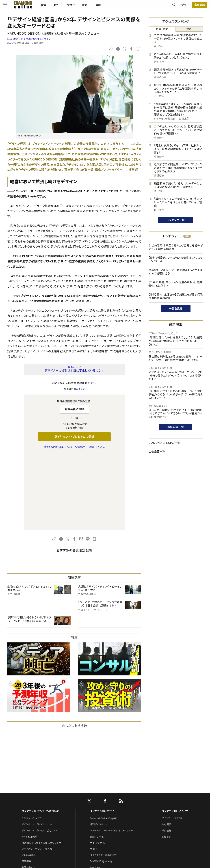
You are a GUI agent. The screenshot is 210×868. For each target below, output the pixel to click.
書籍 (102, 6)
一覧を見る (176, 309)
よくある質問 (28, 779)
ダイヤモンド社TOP (172, 743)
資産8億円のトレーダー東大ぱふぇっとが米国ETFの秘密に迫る (176, 272)
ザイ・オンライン (98, 767)
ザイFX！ (94, 773)
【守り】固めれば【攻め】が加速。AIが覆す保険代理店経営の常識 (176, 296)
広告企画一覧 (157, 452)
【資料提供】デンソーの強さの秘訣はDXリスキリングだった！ (176, 260)
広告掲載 (26, 786)
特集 (89, 6)
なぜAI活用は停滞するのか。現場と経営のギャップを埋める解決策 (176, 247)
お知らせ (166, 761)
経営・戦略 (13, 39)
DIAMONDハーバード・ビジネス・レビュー (111, 755)
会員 (189, 29)
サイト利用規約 (30, 761)
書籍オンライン (98, 761)
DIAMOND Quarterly (101, 786)
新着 (48, 6)
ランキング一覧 (176, 220)
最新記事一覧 (176, 427)
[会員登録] (195, 6)
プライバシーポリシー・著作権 (37, 773)
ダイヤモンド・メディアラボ (103, 816)
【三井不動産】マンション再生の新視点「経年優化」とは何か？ (176, 284)
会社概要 (167, 749)
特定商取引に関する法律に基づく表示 (41, 767)
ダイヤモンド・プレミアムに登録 (74, 437)
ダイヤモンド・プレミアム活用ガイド (40, 755)
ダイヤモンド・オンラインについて (40, 735)
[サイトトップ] (24, 6)
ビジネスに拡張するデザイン (36, 39)
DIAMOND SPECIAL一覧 (164, 443)
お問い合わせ (29, 792)
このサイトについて (32, 743)
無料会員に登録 (74, 409)
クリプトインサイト (99, 804)
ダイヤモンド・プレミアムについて (39, 749)
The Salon (96, 792)
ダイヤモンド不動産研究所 (104, 779)
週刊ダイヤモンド (99, 749)
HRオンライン (97, 798)
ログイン (180, 6)
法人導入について (31, 798)
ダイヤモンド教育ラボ (101, 810)
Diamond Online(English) (104, 743)
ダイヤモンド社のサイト (103, 735)
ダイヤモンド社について (175, 735)
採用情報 (167, 755)
